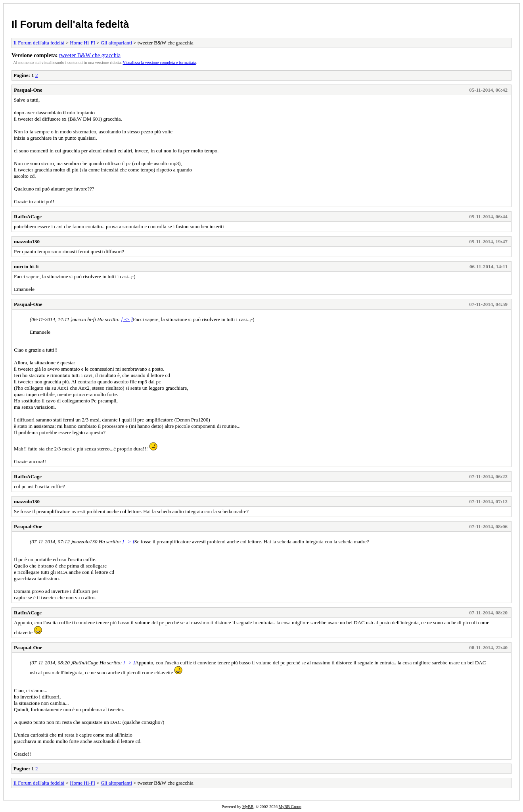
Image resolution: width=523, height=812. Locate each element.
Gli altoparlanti (116, 43)
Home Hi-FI (82, 43)
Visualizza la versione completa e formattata (159, 63)
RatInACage (28, 216)
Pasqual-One (28, 90)
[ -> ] (127, 319)
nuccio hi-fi (26, 266)
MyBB (248, 807)
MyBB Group (290, 807)
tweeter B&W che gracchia (90, 55)
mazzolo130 (27, 241)
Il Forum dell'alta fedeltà (70, 24)
